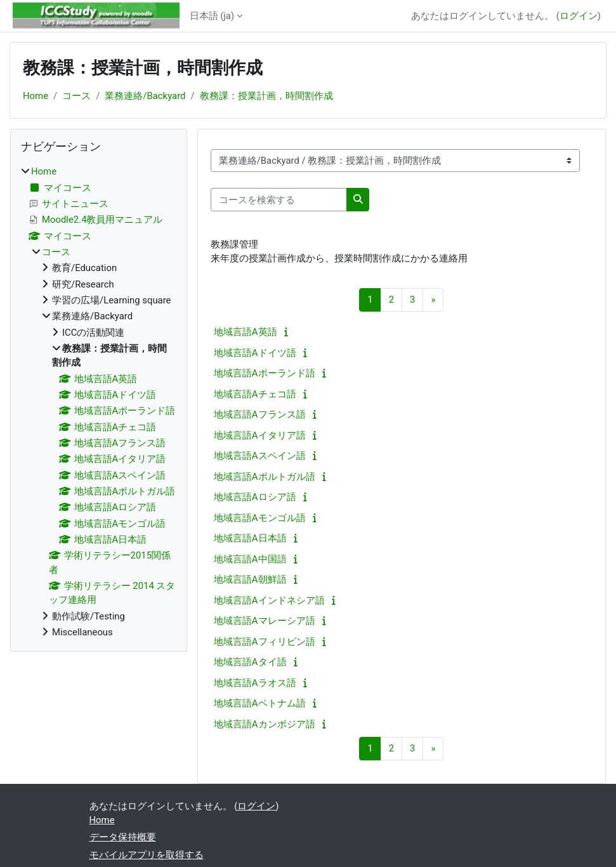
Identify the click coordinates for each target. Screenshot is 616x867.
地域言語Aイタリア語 (260, 435)
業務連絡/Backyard (145, 96)
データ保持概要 (123, 837)
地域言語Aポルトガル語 (265, 477)
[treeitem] (99, 402)
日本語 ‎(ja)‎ (212, 16)
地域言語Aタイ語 (250, 662)
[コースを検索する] (279, 199)
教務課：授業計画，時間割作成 (266, 96)
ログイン (579, 16)
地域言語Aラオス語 (255, 683)
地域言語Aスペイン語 (260, 456)
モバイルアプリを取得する (147, 855)
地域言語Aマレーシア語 (265, 621)
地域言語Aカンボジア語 (265, 724)
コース (76, 96)
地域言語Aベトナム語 (260, 703)
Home (36, 96)
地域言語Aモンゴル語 (260, 518)
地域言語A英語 (246, 332)
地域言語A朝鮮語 (250, 579)
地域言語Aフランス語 (260, 414)
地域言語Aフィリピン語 (265, 642)
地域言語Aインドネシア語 (269, 600)
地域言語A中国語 (250, 559)
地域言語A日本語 (250, 538)
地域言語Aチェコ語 (255, 394)
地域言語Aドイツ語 (255, 353)
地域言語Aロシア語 (255, 497)
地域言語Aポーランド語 (265, 373)
